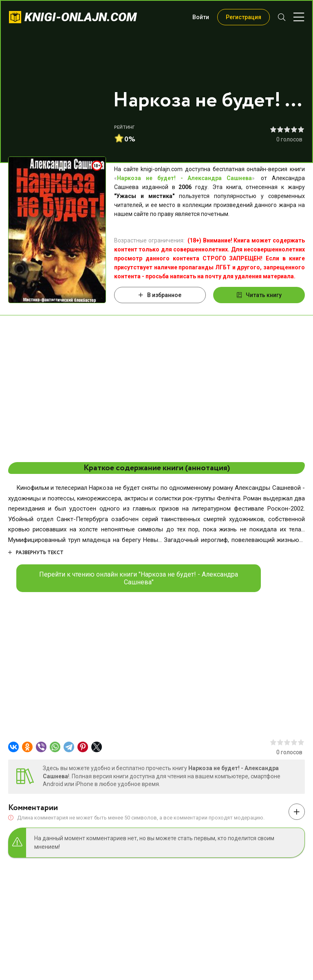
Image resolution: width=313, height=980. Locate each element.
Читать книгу (259, 295)
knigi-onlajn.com (81, 17)
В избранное (160, 295)
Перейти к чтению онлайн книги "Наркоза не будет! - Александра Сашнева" (139, 578)
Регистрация (244, 17)
